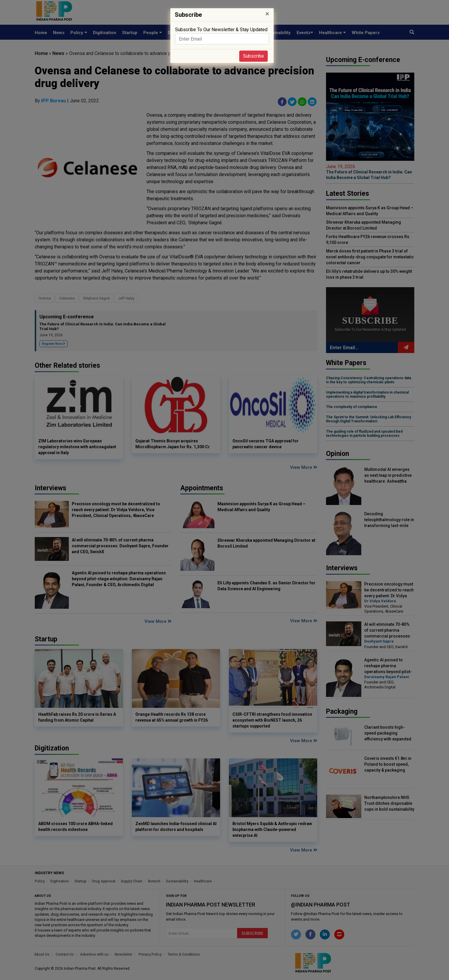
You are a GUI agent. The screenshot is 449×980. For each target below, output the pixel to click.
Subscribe (253, 56)
